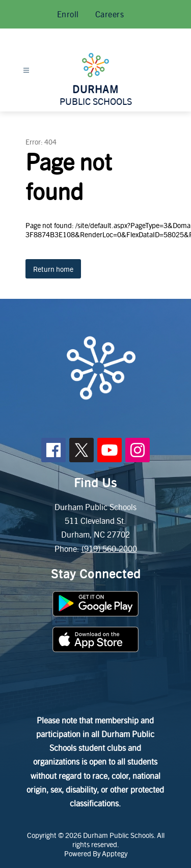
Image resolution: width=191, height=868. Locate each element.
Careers (110, 14)
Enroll (68, 14)
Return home (53, 269)
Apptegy (115, 853)
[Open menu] (26, 71)
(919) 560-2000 (109, 549)
